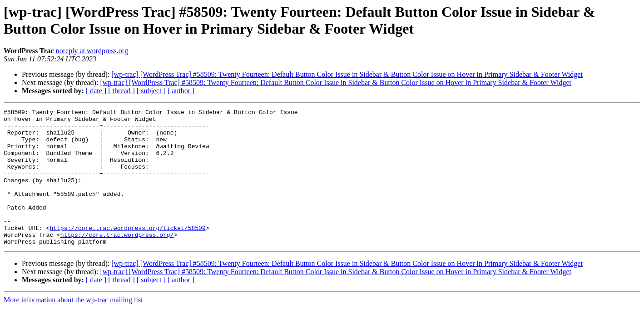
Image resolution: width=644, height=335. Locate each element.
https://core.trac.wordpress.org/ (117, 260)
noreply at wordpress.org (92, 51)
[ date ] (96, 91)
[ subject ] (151, 91)
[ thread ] (121, 91)
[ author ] (181, 91)
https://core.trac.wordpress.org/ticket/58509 (127, 252)
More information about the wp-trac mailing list (73, 327)
